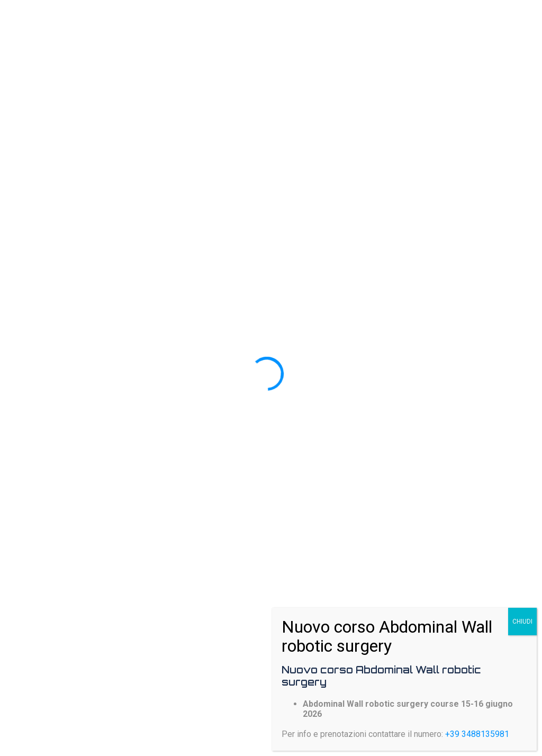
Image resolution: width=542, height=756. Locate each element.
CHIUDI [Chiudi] (522, 622)
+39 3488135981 (477, 734)
